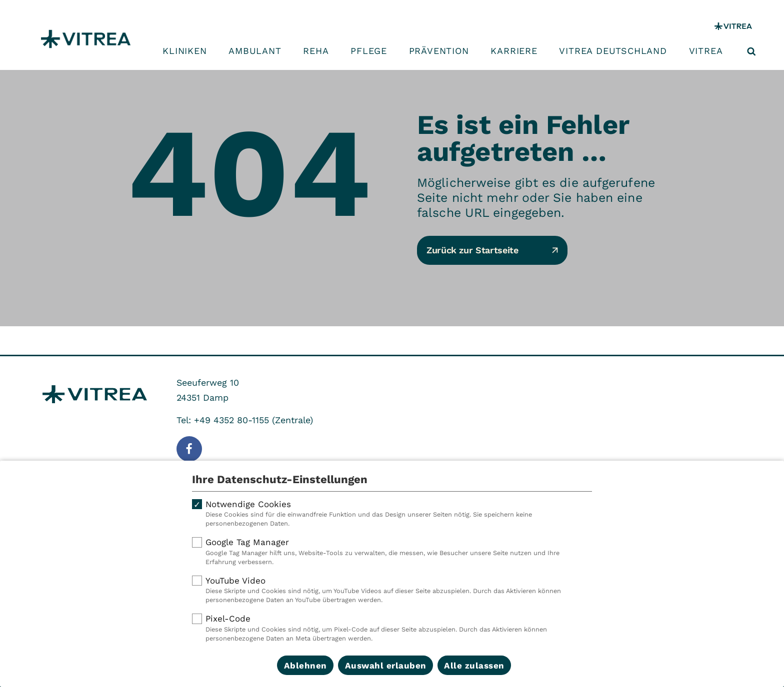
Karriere (514, 51)
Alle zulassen (474, 666)
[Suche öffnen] (751, 51)
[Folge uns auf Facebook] (189, 449)
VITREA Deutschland (613, 51)
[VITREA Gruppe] (733, 26)
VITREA (706, 51)
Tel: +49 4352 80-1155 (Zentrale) (245, 420)
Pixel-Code (392, 628)
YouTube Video (392, 590)
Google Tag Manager (392, 552)
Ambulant (255, 51)
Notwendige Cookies (392, 514)
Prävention (439, 51)
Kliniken (184, 51)
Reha (316, 51)
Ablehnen (305, 666)
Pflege (369, 51)
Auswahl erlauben (386, 666)
